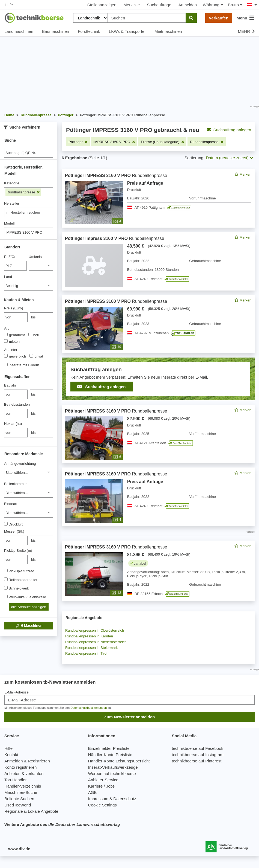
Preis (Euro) (14, 308)
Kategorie (12, 183)
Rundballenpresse (23, 192)
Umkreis (35, 257)
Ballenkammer (15, 484)
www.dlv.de (19, 849)
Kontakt (11, 755)
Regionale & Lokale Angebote (31, 811)
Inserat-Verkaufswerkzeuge (113, 767)
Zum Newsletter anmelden (130, 717)
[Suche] (29, 153)
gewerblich (15, 356)
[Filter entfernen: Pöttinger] (78, 142)
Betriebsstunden (17, 404)
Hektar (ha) (13, 424)
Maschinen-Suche (21, 792)
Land (8, 277)
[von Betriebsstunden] (16, 413)
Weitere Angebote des (62, 824)
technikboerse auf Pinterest (197, 761)
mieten (12, 341)
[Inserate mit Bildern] (6, 365)
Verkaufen (219, 18)
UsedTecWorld (18, 805)
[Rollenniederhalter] (6, 579)
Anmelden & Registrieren (27, 761)
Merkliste (132, 5)
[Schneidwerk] (6, 588)
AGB (93, 792)
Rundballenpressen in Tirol (86, 653)
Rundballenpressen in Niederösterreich (96, 642)
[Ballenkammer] (29, 493)
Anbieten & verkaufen (24, 773)
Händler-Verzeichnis (23, 786)
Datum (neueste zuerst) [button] (230, 158)
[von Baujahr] (16, 394)
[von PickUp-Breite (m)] (16, 560)
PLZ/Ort (10, 257)
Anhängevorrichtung (20, 464)
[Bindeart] (29, 513)
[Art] (6, 334)
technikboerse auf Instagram (198, 755)
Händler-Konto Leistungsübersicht (119, 761)
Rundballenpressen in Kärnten (89, 636)
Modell (9, 223)
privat (36, 356)
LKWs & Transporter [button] (127, 31)
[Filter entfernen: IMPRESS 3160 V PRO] (114, 142)
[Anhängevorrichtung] (29, 473)
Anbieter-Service (103, 780)
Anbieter (11, 350)
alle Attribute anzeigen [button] (29, 607)
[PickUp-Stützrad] (6, 571)
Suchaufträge (159, 5)
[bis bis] (41, 317)
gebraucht (14, 335)
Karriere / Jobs (102, 786)
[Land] (29, 286)
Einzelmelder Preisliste (109, 748)
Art (6, 328)
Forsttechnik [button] (89, 31)
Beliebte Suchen (19, 799)
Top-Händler (16, 780)
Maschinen (29, 626)
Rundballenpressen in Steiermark (91, 648)
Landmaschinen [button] (19, 31)
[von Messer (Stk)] (16, 540)
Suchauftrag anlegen (229, 130)
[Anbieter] (6, 356)
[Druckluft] (6, 524)
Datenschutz (125, 799)
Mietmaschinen (168, 31)
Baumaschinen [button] (56, 31)
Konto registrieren (20, 767)
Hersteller (12, 203)
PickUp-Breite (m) (18, 551)
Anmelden (188, 5)
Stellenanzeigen (102, 5)
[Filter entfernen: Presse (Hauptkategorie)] (162, 142)
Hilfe (9, 5)
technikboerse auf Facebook (198, 748)
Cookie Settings (102, 805)
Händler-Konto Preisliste (110, 755)
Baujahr (10, 385)
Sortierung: (194, 158)
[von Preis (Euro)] (16, 317)
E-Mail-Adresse (17, 692)
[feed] (158, 385)
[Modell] (29, 232)
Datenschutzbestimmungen (89, 708)
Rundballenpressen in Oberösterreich (95, 630)
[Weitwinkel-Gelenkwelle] (6, 596)
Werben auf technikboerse (112, 773)
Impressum (98, 799)
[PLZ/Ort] (15, 266)
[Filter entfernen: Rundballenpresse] (207, 142)
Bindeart (11, 504)
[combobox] (29, 212)
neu (34, 335)
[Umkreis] (41, 266)
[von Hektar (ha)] (16, 433)
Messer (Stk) (14, 531)
